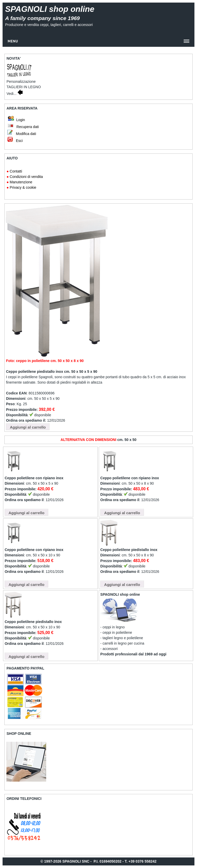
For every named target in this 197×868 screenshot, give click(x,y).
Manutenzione (21, 182)
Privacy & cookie (23, 187)
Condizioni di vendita (26, 177)
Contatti (16, 171)
